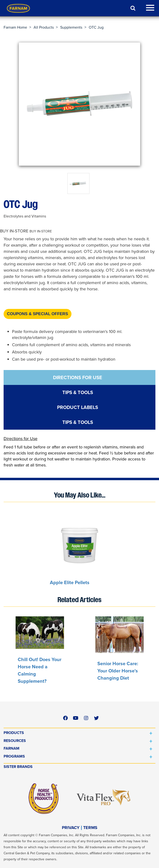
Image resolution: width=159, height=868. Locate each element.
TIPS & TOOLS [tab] (78, 392)
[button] (26, 231)
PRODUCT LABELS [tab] (78, 407)
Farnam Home (15, 27)
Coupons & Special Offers (38, 314)
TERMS (90, 828)
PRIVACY (71, 828)
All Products (44, 27)
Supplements (71, 27)
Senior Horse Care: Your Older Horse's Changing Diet (118, 671)
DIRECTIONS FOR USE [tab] (78, 377)
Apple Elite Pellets (70, 583)
